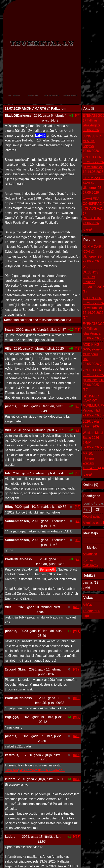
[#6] (78, 507)
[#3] (78, 406)
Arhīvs (87, 605)
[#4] (78, 430)
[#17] (77, 779)
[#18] (77, 837)
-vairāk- (88, 229)
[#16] (77, 755)
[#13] (77, 698)
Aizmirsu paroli (93, 523)
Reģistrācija (91, 516)
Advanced (90, 554)
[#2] (78, 349)
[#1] (78, 330)
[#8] (78, 540)
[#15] (77, 736)
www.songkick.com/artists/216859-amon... (35, 770)
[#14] (77, 717)
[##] (78, 116)
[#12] (77, 669)
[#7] (78, 521)
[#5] (78, 473)
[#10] (77, 607)
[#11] (77, 631)
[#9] (78, 559)
